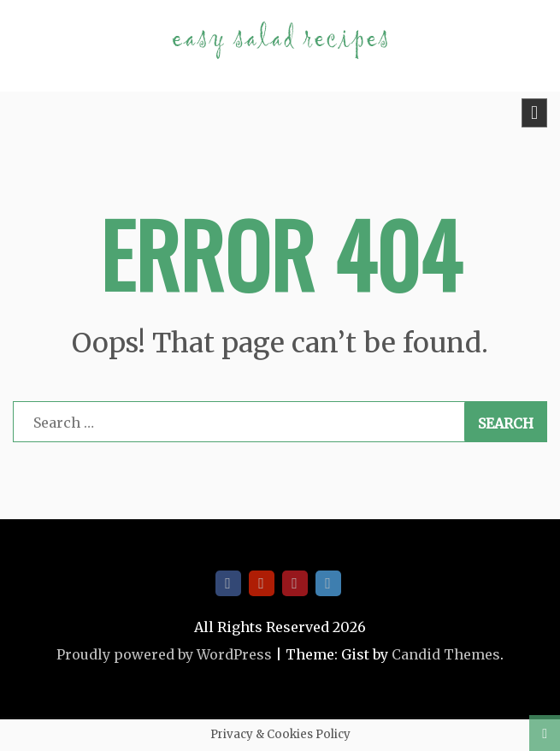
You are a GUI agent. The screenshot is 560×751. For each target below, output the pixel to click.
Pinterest (295, 583)
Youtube (262, 583)
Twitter (328, 583)
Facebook (228, 583)
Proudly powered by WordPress (164, 654)
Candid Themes (446, 654)
